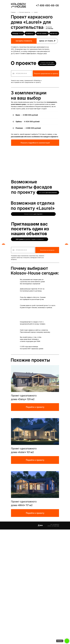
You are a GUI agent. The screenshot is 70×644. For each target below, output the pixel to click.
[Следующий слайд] (66, 68)
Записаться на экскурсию (47, 365)
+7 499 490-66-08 (47, 5)
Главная (13, 12)
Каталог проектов (25, 12)
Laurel (36, 12)
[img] (35, 493)
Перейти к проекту (35, 522)
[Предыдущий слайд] (4, 68)
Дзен (40, 640)
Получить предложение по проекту (46, 122)
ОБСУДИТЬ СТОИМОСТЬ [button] (24, 41)
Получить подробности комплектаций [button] (35, 191)
